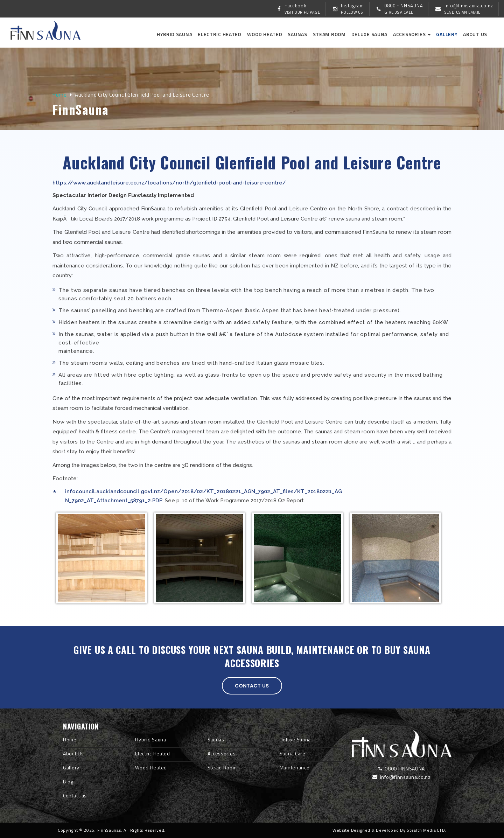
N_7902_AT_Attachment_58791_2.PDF (114, 501)
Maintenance (295, 767)
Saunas (297, 34)
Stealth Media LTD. (426, 830)
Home (60, 95)
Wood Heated (265, 34)
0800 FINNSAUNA (402, 769)
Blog (68, 781)
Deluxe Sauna (369, 34)
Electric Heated (220, 34)
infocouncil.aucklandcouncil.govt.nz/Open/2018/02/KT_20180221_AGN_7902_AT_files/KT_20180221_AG (204, 491)
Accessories (412, 34)
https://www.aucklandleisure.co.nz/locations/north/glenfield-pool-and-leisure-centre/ (169, 183)
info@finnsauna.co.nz (401, 777)
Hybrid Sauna (174, 34)
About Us (73, 753)
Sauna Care (293, 753)
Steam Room (329, 34)
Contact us (252, 686)
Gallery (447, 34)
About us (475, 34)
